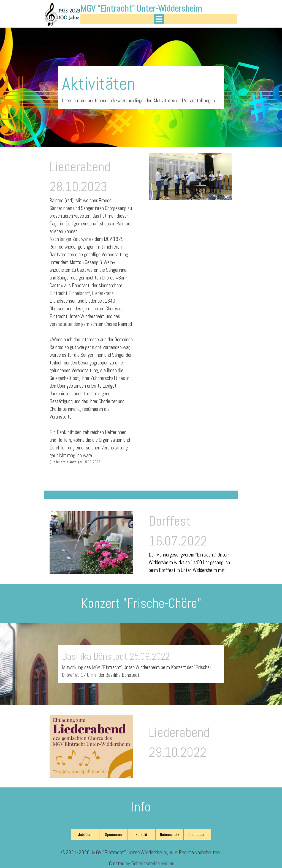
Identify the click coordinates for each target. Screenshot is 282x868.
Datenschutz (170, 835)
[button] (91, 715)
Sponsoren (113, 835)
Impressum (197, 835)
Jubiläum (85, 835)
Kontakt (141, 835)
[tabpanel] (141, 87)
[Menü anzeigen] (159, 19)
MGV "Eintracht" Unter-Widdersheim (141, 9)
